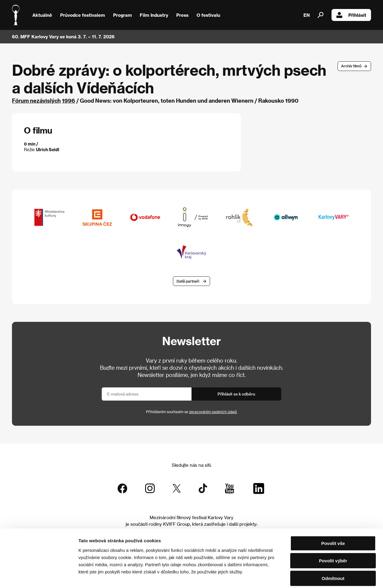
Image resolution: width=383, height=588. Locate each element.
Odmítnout (333, 550)
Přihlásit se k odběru (236, 394)
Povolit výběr (333, 532)
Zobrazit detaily (315, 576)
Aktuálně (42, 15)
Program (123, 15)
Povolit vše (333, 515)
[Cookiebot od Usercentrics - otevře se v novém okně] (39, 576)
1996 (69, 100)
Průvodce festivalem (83, 15)
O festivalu (208, 15)
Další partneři (188, 281)
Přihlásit (351, 15)
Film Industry (154, 15)
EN (307, 15)
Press (182, 15)
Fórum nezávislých (36, 100)
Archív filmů (351, 66)
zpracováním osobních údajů (213, 412)
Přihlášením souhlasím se (191, 412)
